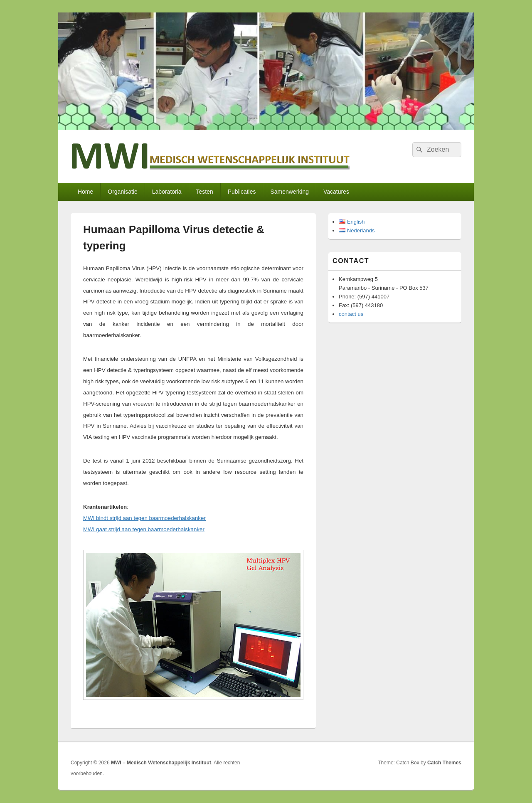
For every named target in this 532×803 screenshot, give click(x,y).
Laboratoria (167, 192)
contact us (351, 314)
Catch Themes (444, 763)
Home (85, 192)
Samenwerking (289, 192)
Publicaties (242, 192)
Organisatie (123, 192)
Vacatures (336, 192)
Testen (205, 192)
